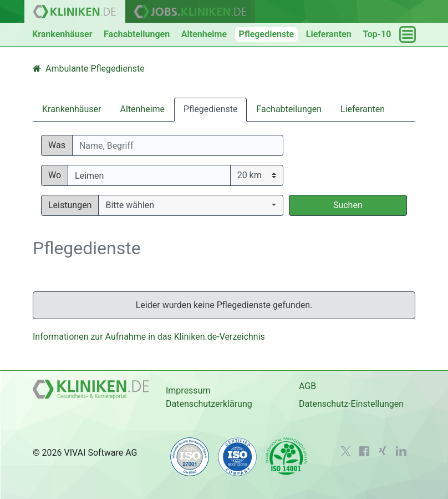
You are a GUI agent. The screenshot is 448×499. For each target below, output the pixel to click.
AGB (307, 386)
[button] (190, 205)
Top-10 (377, 34)
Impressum (188, 390)
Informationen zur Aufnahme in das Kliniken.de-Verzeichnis (149, 337)
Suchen (348, 205)
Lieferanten (329, 34)
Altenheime (204, 34)
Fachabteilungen (137, 34)
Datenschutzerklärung (209, 404)
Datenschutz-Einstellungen (351, 404)
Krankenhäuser (62, 34)
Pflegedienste (267, 34)
